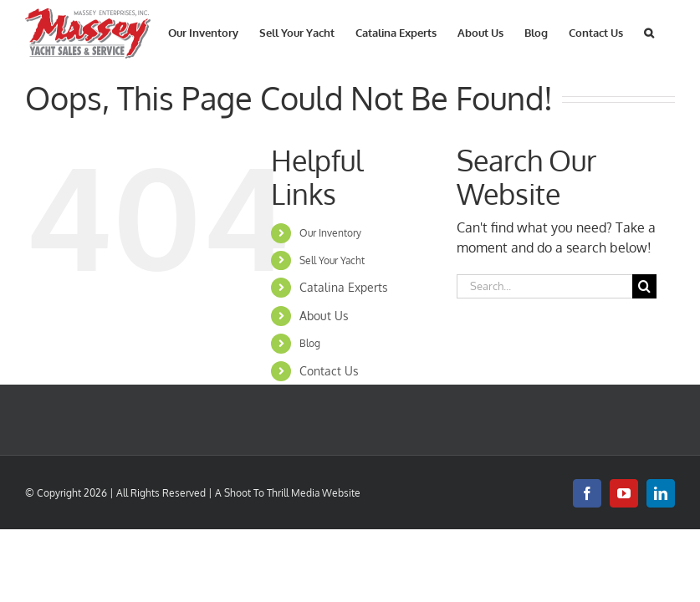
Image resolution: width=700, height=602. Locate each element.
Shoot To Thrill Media (272, 493)
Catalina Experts (344, 287)
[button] (649, 31)
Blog (310, 343)
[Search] (644, 286)
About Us (324, 316)
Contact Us (329, 371)
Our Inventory (330, 233)
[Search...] (544, 286)
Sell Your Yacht (332, 260)
